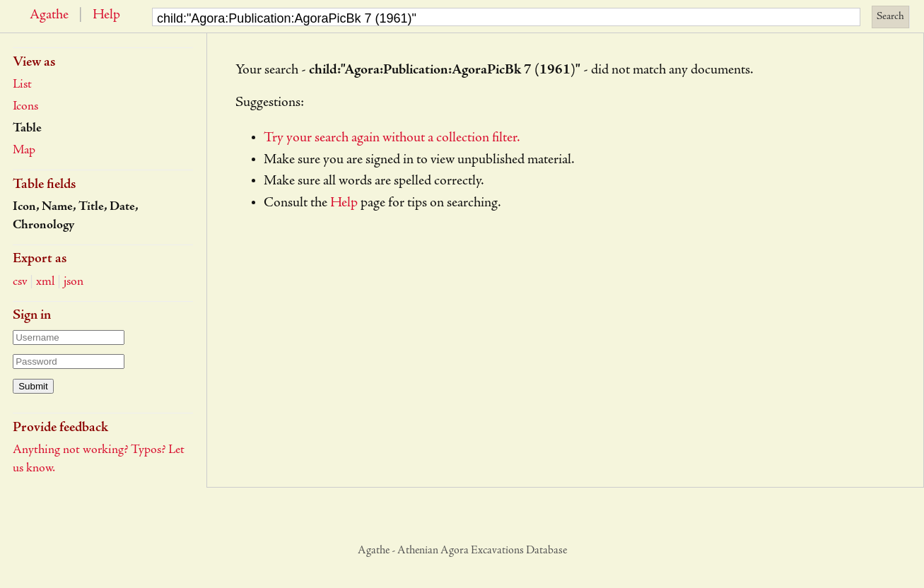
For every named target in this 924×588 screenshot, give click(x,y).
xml (45, 282)
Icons (25, 107)
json (74, 282)
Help (106, 16)
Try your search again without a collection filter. (392, 138)
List (22, 85)
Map (24, 151)
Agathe (49, 16)
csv (20, 282)
